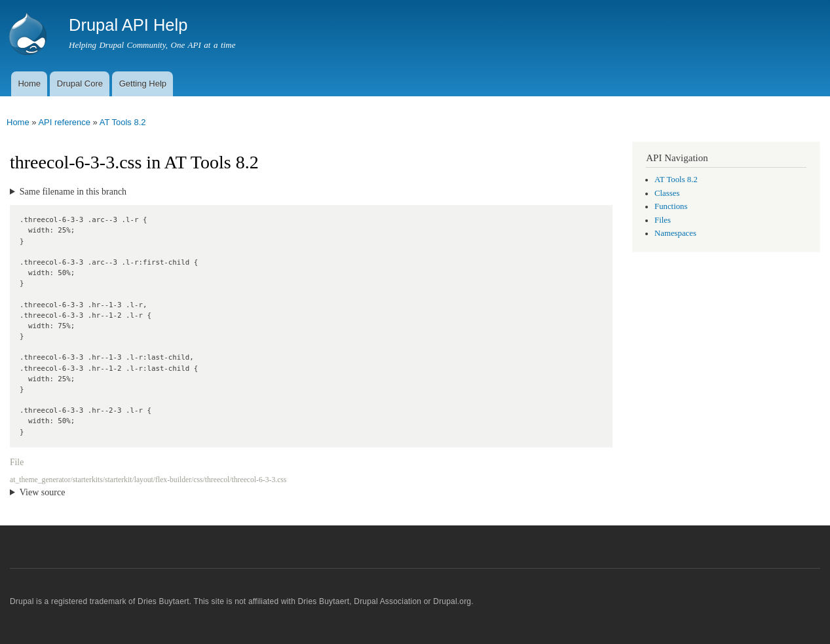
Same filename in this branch (73, 192)
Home (29, 84)
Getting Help (143, 84)
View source (43, 492)
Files (663, 220)
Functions (671, 206)
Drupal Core (80, 84)
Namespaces (675, 233)
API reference (64, 122)
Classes (667, 193)
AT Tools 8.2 (123, 122)
